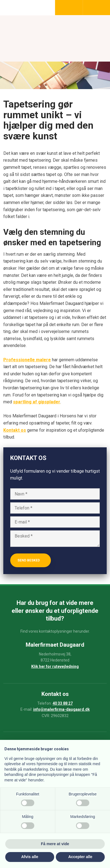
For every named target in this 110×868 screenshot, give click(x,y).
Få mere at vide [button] (55, 844)
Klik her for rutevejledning (55, 666)
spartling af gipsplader (37, 402)
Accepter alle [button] (80, 857)
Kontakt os (15, 430)
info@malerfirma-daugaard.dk (61, 709)
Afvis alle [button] (30, 857)
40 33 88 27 (63, 703)
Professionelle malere (27, 360)
